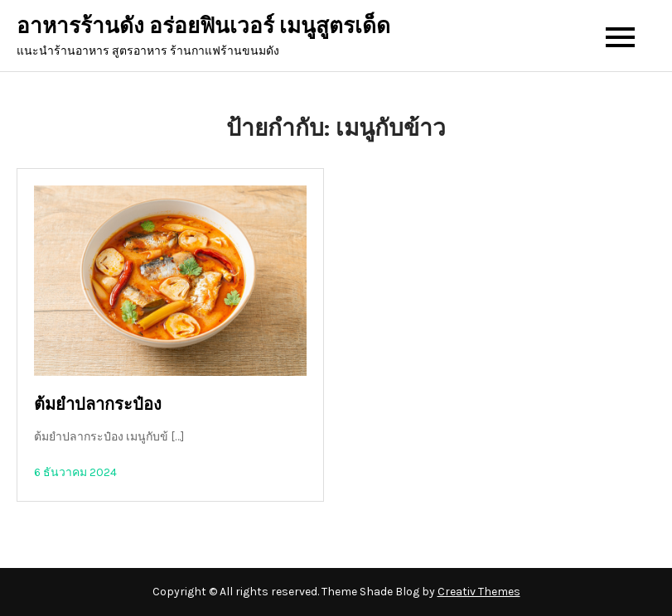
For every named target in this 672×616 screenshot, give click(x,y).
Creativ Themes (479, 592)
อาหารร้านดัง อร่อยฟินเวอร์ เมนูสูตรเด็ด (203, 26)
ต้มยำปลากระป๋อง (98, 404)
